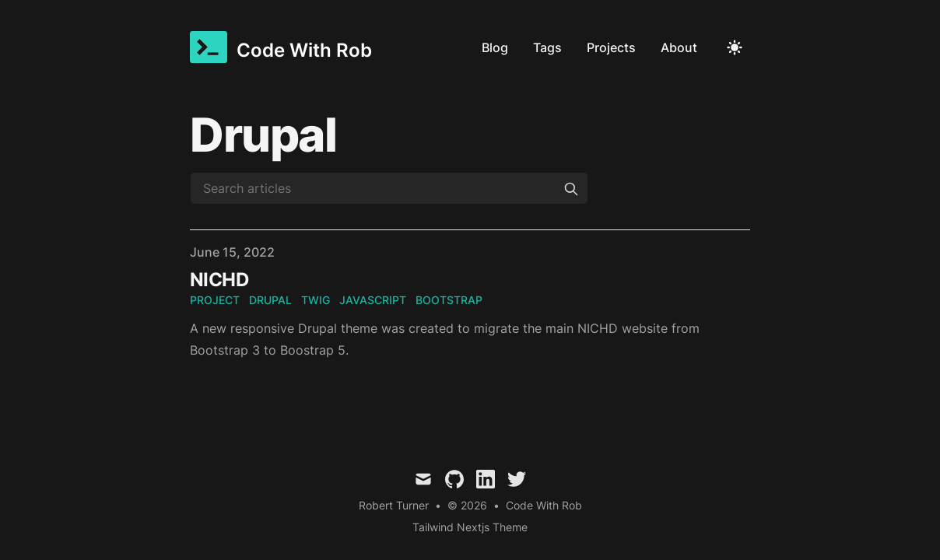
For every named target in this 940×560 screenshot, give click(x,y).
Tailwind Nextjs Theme (470, 527)
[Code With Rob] (281, 47)
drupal (270, 300)
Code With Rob (544, 505)
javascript (373, 300)
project (215, 300)
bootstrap (449, 300)
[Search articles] (389, 188)
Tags (547, 47)
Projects (611, 47)
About (679, 47)
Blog (495, 47)
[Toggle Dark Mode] (735, 47)
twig (316, 300)
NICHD (219, 280)
